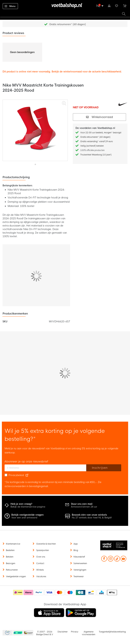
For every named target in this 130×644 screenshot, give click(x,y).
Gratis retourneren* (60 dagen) (68, 24)
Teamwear (79, 577)
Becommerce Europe (7, 633)
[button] (35, 163)
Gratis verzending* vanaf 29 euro (97, 141)
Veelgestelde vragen (16, 577)
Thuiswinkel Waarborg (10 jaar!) (96, 155)
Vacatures (41, 577)
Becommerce (18, 633)
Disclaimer (63, 632)
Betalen (10, 557)
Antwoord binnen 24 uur (84, 507)
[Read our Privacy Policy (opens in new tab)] (27, 475)
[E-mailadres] (45, 468)
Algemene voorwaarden (89, 633)
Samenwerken (80, 563)
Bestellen (10, 550)
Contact (40, 563)
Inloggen (109, 5)
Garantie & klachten (46, 544)
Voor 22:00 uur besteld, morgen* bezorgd (101, 133)
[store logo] (65, 6)
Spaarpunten (43, 550)
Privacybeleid (16, 475)
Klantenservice (13, 544)
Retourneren (12, 570)
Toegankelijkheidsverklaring (112, 632)
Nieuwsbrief (79, 557)
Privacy (75, 632)
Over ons (41, 557)
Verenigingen (80, 570)
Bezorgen (11, 563)
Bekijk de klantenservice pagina (28, 507)
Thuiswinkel (28, 633)
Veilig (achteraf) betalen (92, 146)
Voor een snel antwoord (24, 518)
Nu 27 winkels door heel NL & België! (92, 518)
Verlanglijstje (117, 5)
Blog (76, 550)
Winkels (40, 570)
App (76, 544)
